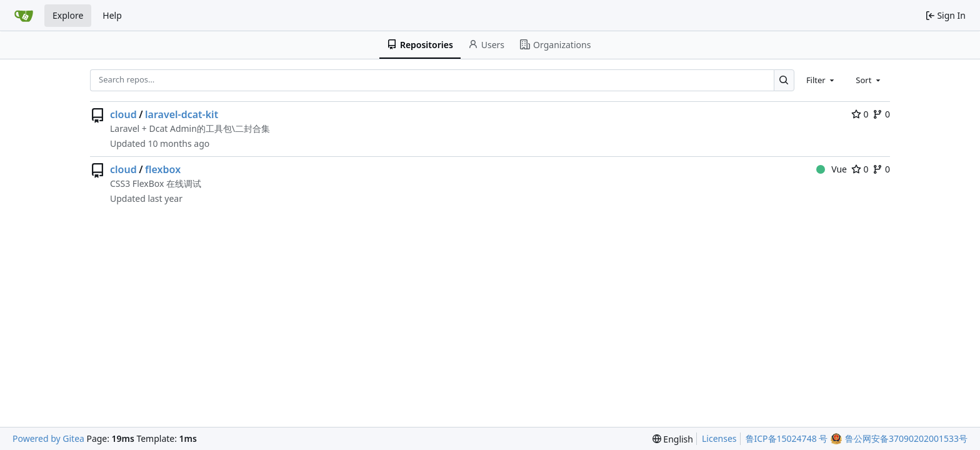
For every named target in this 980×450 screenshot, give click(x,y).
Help (112, 15)
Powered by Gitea (48, 438)
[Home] (24, 16)
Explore (68, 15)
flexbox (163, 169)
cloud (123, 114)
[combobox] (821, 80)
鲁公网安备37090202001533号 (906, 438)
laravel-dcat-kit (182, 114)
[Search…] (784, 80)
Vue (832, 169)
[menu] (673, 439)
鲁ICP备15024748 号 (787, 438)
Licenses (719, 438)
